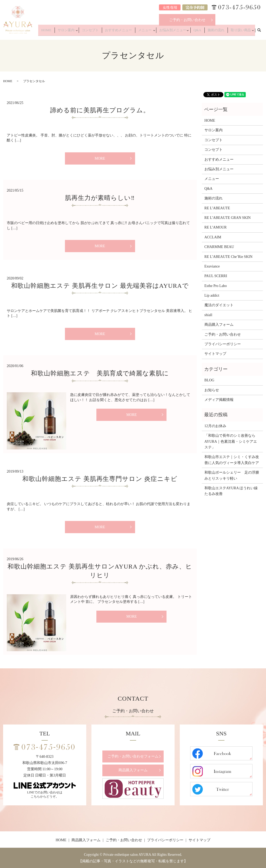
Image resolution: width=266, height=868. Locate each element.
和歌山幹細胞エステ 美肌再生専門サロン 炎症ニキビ (100, 479)
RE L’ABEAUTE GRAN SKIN (228, 218)
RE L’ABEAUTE (217, 208)
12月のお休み (215, 426)
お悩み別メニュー (180, 32)
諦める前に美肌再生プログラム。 (100, 110)
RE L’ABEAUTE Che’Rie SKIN (228, 257)
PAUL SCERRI (216, 276)
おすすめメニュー (131, 32)
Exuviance (212, 266)
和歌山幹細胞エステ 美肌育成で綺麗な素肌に (100, 373)
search (262, 31)
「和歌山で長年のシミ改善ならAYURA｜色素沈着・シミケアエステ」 (231, 441)
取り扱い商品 (241, 32)
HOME (66, 32)
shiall (208, 315)
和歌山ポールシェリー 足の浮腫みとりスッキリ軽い (232, 475)
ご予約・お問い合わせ (187, 20)
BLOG (209, 380)
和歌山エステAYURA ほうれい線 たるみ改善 (232, 491)
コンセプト (106, 32)
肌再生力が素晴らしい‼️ (100, 198)
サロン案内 (83, 32)
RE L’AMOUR (215, 227)
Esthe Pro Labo (216, 286)
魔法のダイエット (219, 305)
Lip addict (212, 295)
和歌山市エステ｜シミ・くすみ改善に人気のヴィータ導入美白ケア (232, 460)
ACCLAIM (213, 237)
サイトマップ (215, 354)
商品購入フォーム (219, 325)
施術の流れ (219, 32)
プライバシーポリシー (223, 344)
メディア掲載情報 (219, 400)
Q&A (203, 32)
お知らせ (212, 390)
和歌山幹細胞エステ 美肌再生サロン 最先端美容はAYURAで (100, 286)
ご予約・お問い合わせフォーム (133, 756)
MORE (100, 158)
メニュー (154, 32)
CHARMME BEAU (219, 247)
